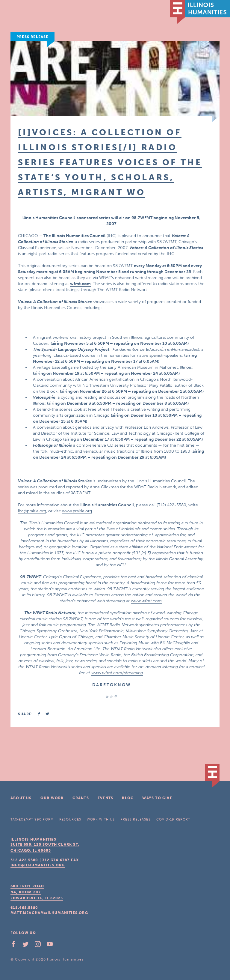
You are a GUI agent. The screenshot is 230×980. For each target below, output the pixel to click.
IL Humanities (200, 12)
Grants (81, 798)
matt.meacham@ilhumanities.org (49, 913)
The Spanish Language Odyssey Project (71, 349)
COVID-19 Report (173, 819)
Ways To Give (157, 798)
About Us (21, 798)
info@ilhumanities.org (38, 865)
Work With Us (101, 819)
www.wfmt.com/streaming (117, 673)
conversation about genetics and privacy (75, 427)
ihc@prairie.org (32, 511)
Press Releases (135, 819)
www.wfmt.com (146, 601)
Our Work (52, 798)
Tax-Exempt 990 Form (32, 819)
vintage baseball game (58, 367)
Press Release (32, 37)
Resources (70, 819)
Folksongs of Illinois (52, 445)
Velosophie (44, 397)
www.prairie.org (77, 511)
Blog (128, 798)
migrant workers (52, 337)
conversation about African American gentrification (86, 379)
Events (105, 798)
